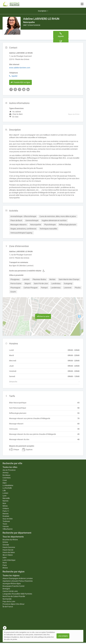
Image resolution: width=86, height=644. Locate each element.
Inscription (43, 11)
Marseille (6, 498)
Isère (5, 558)
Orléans (6, 508)
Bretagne (6, 589)
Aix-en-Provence (9, 470)
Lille (4, 491)
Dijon (5, 483)
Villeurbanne (8, 529)
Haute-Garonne (9, 547)
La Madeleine (8, 485)
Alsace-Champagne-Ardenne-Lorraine (18, 578)
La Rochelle (7, 488)
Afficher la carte (43, 316)
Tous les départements (13, 537)
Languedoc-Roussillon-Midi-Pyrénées (17, 594)
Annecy (6, 473)
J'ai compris (63, 636)
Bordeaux (6, 475)
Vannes (6, 526)
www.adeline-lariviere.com (20, 68)
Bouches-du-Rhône (10, 540)
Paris (5, 565)
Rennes (6, 514)
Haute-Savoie (8, 550)
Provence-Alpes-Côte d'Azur (14, 604)
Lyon (5, 496)
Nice (4, 503)
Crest (5, 480)
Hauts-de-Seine (9, 552)
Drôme (5, 542)
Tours (5, 524)
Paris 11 (6, 511)
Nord (5, 563)
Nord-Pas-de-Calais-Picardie (14, 596)
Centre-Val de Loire (10, 591)
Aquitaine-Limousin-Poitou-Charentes (18, 581)
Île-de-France (8, 607)
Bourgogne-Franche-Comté (13, 586)
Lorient (5, 493)
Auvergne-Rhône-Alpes (12, 584)
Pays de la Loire (9, 601)
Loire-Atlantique (9, 560)
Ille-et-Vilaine (8, 555)
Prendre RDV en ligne (20, 82)
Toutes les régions (11, 576)
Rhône (5, 568)
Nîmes (5, 506)
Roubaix (6, 516)
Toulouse (6, 521)
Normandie (7, 599)
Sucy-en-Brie (8, 519)
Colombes (7, 478)
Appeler (13, 76)
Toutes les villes (10, 467)
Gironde (6, 545)
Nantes (5, 501)
